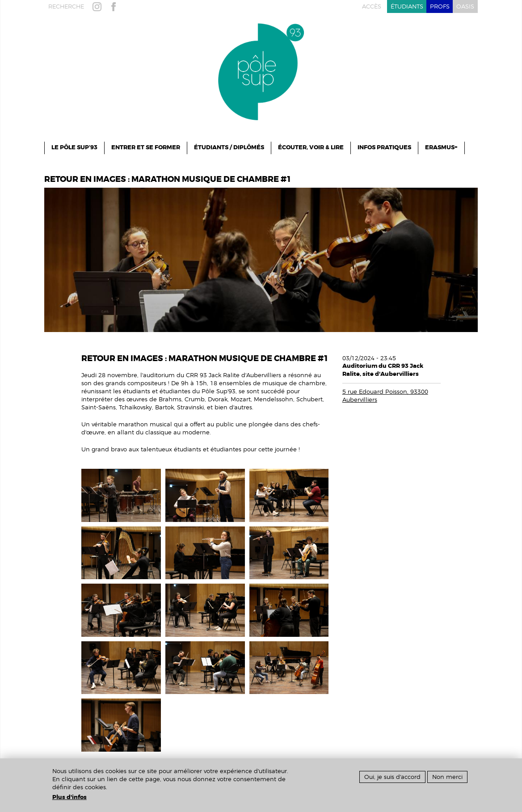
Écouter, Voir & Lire (311, 147)
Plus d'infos (69, 797)
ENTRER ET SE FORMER (146, 147)
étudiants (407, 6)
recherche (66, 6)
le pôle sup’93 (74, 147)
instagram (99, 6)
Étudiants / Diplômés (229, 147)
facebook (115, 6)
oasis (465, 6)
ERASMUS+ (441, 147)
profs (440, 6)
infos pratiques (384, 147)
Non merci (447, 777)
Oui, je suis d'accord (392, 777)
